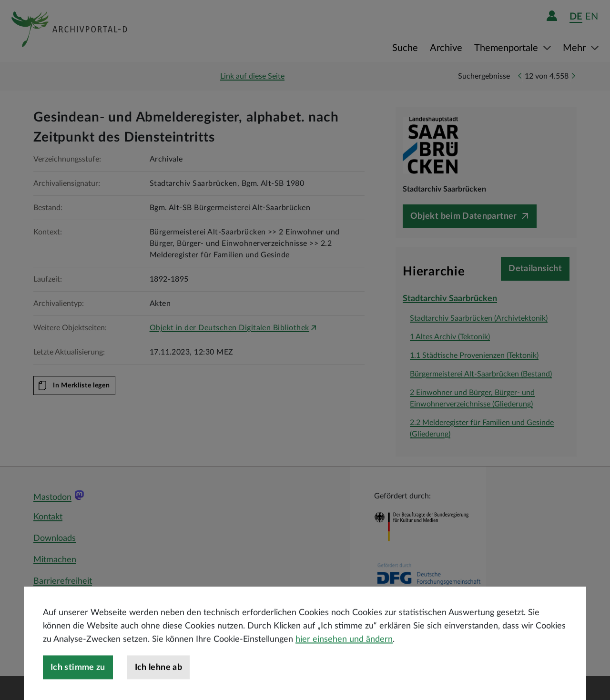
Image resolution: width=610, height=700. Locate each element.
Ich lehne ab (158, 684)
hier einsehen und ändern (344, 656)
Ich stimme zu (78, 684)
